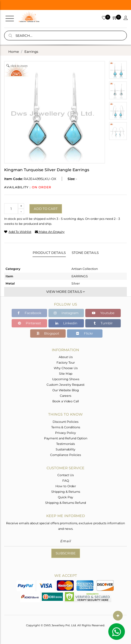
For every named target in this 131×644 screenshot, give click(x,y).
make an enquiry (50, 232)
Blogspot (48, 333)
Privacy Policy (65, 433)
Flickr (85, 333)
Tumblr (103, 323)
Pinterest (29, 323)
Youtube (103, 313)
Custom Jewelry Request (65, 385)
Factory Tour (66, 363)
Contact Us (65, 475)
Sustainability (65, 449)
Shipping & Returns (66, 492)
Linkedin (66, 323)
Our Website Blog (66, 390)
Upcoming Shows (66, 379)
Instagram (66, 313)
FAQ (66, 481)
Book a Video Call (66, 401)
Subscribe (66, 553)
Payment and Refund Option (66, 438)
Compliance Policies (65, 455)
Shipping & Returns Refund (65, 503)
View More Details (66, 292)
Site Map (66, 374)
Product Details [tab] (49, 253)
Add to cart (46, 209)
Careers (65, 396)
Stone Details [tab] (85, 253)
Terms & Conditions (66, 427)
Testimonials (65, 444)
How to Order (66, 486)
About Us (66, 357)
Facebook (29, 313)
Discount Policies (65, 422)
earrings (31, 52)
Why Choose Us (66, 368)
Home (14, 52)
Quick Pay (65, 497)
